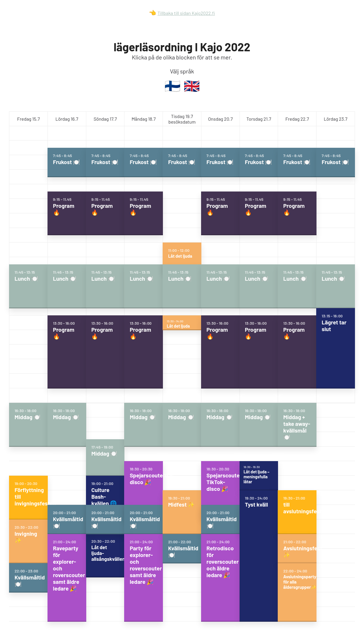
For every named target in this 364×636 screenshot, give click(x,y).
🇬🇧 (192, 85)
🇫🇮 (173, 85)
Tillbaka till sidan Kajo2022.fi (186, 13)
